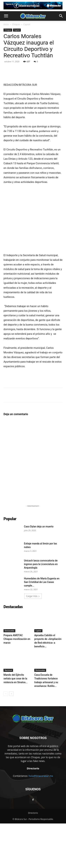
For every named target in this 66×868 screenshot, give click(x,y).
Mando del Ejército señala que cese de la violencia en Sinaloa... (15, 723)
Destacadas (9, 675)
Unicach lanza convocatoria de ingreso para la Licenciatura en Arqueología (41, 609)
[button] (6, 16)
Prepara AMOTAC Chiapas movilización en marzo (17, 684)
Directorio (33, 857)
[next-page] (11, 738)
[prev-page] (6, 738)
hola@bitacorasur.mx (41, 820)
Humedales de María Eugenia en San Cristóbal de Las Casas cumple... (42, 627)
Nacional (8, 715)
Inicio (6, 24)
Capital (27, 24)
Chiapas (16, 24)
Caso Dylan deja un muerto (39, 571)
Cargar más (33, 641)
